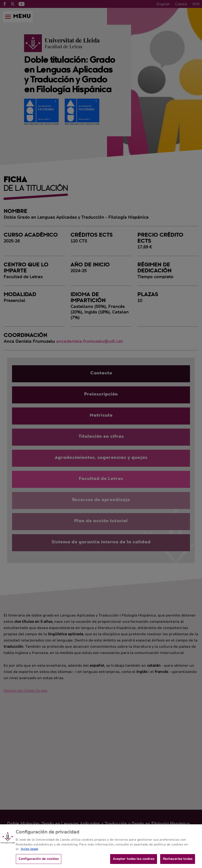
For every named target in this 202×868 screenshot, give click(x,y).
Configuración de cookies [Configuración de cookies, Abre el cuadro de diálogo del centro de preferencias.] (39, 862)
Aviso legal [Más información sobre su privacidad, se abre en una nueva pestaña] (29, 852)
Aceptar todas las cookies (134, 862)
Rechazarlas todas (178, 862)
